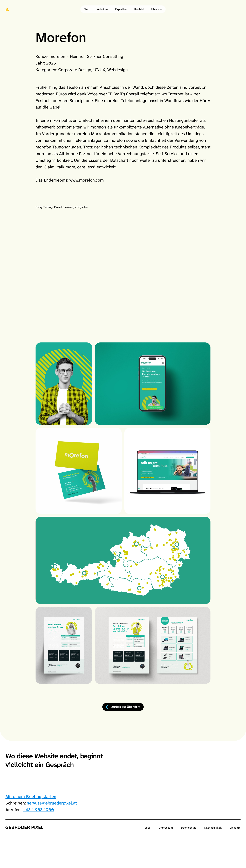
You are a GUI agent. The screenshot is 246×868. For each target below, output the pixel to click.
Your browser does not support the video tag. (123, 296)
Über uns (157, 9)
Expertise (121, 9)
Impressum (166, 828)
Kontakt (139, 9)
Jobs (148, 828)
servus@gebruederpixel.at (52, 803)
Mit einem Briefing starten (31, 797)
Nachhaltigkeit (213, 828)
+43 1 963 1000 (38, 810)
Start (87, 9)
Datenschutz (189, 828)
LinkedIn (235, 828)
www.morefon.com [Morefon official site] (87, 180)
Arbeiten (102, 9)
